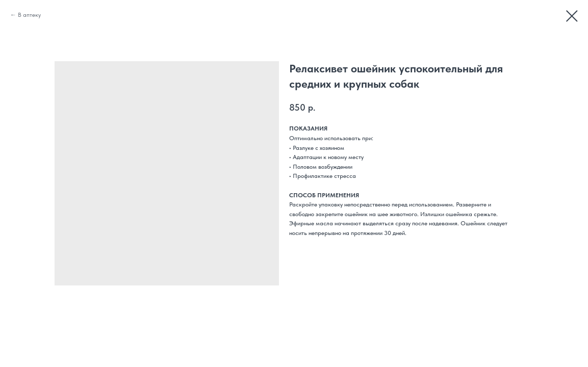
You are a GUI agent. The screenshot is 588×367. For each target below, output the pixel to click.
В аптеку (29, 15)
